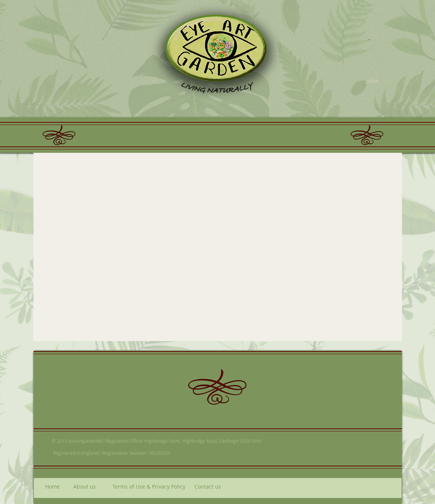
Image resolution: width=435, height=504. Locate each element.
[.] (369, 37)
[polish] (372, 81)
